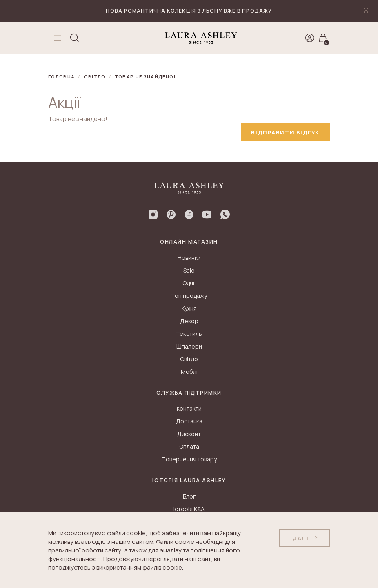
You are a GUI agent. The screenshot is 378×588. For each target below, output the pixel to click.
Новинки (189, 258)
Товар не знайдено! (145, 77)
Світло (95, 77)
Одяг (189, 283)
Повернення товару (189, 459)
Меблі (189, 372)
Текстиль (189, 334)
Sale (189, 270)
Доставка (189, 421)
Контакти (189, 408)
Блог (189, 496)
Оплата (189, 446)
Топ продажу (189, 296)
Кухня (189, 308)
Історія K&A (189, 509)
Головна (61, 77)
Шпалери (189, 346)
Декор (189, 321)
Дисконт (189, 434)
